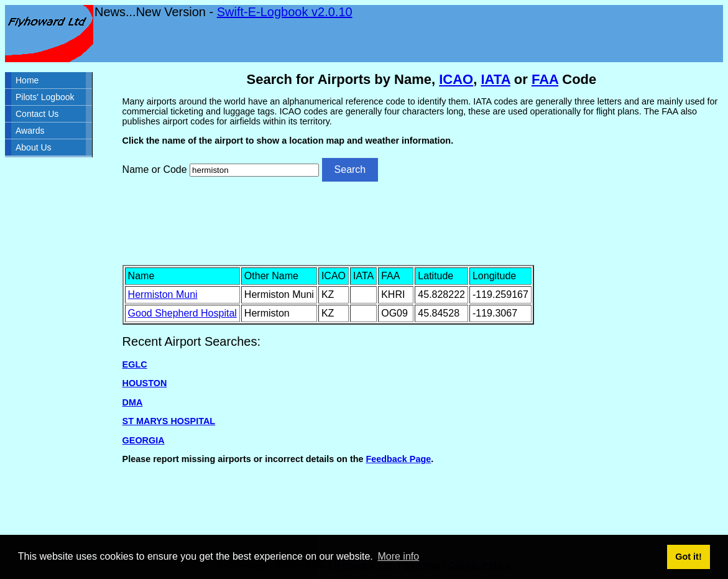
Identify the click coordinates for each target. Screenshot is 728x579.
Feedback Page (398, 459)
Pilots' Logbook (45, 97)
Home (27, 80)
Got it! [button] (688, 557)
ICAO (456, 79)
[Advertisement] (422, 222)
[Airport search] (254, 170)
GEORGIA (144, 440)
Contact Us (37, 114)
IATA (495, 79)
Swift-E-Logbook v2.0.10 (285, 12)
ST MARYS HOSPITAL (169, 421)
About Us (34, 147)
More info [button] (398, 556)
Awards (30, 131)
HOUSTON (145, 383)
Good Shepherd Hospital (182, 313)
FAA (545, 79)
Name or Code (155, 169)
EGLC (135, 364)
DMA (133, 402)
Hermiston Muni (163, 294)
